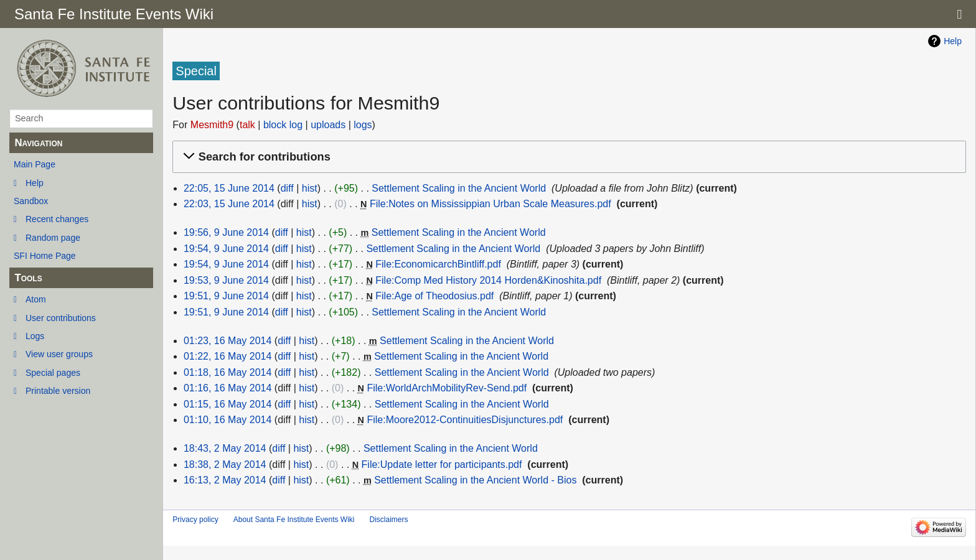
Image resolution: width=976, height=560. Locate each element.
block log (283, 125)
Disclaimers (388, 520)
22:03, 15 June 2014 (229, 204)
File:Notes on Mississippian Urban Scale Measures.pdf (490, 204)
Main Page (35, 164)
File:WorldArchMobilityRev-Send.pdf (447, 388)
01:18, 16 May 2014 (228, 372)
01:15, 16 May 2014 (228, 404)
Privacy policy (195, 520)
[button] (567, 157)
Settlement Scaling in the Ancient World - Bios (475, 480)
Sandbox (31, 201)
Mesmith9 (212, 125)
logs (363, 125)
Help (35, 183)
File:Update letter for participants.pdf (442, 464)
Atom (36, 299)
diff (287, 188)
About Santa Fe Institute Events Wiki (294, 520)
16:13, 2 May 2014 (225, 480)
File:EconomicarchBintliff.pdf (438, 264)
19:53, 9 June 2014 (226, 280)
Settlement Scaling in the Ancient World (459, 188)
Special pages (53, 373)
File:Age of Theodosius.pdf (434, 296)
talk (247, 125)
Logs (35, 336)
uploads (328, 125)
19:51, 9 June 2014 (226, 296)
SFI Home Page (45, 256)
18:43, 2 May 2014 (225, 448)
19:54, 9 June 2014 (226, 249)
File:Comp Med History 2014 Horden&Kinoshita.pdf (488, 280)
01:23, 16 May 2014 (228, 341)
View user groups (59, 354)
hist (310, 188)
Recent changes (57, 219)
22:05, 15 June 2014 (229, 188)
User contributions (61, 318)
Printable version (58, 391)
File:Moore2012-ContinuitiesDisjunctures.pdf (465, 420)
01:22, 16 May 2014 (228, 356)
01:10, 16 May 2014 (228, 420)
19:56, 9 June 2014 (226, 232)
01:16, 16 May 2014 (228, 388)
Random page (53, 238)
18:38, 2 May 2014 (225, 464)
